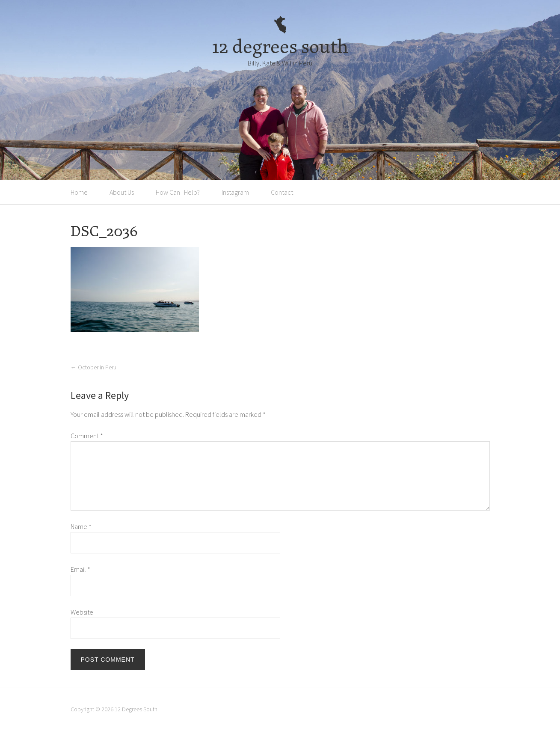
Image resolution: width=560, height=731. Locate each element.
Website (82, 612)
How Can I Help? (178, 192)
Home (79, 192)
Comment (87, 436)
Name (81, 526)
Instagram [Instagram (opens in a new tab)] (235, 192)
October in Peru (93, 367)
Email (80, 569)
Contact (282, 192)
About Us (122, 192)
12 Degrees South (136, 709)
